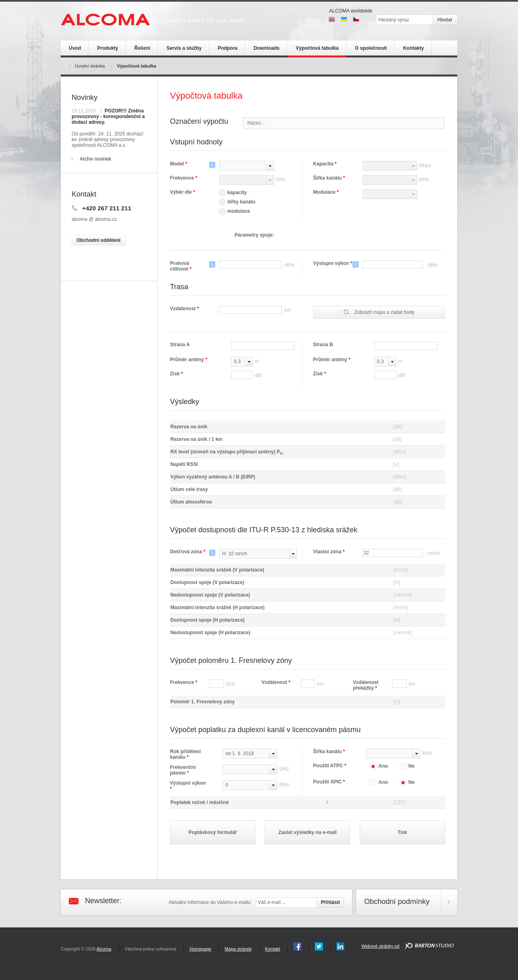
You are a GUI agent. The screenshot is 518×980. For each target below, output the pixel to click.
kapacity (233, 193)
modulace (234, 211)
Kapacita (325, 164)
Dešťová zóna (188, 552)
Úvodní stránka (90, 66)
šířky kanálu (237, 202)
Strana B (323, 345)
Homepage (200, 949)
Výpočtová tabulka (137, 66)
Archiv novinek (96, 159)
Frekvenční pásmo (183, 770)
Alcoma (104, 949)
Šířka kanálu (329, 178)
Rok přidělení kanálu (185, 754)
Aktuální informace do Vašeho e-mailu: (210, 902)
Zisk (176, 374)
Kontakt (273, 949)
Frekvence (184, 178)
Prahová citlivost (181, 266)
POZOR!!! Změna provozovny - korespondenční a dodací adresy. (108, 116)
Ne (407, 766)
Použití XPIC (329, 782)
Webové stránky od (380, 946)
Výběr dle (183, 192)
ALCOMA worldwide (351, 11)
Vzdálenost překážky (366, 685)
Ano (379, 766)
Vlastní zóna (329, 552)
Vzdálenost (184, 309)
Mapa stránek (238, 949)
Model (179, 164)
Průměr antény (189, 360)
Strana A (180, 345)
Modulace (326, 192)
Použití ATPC (330, 766)
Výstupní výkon (331, 263)
